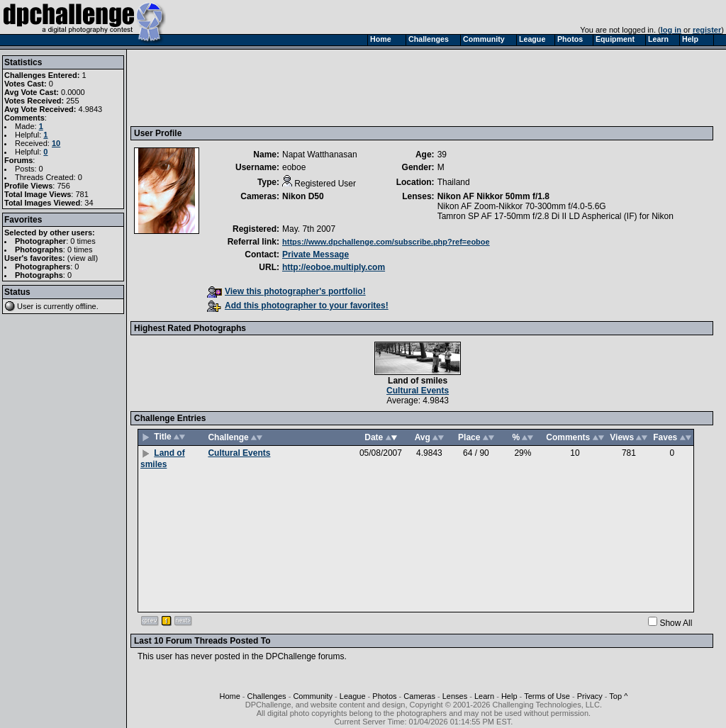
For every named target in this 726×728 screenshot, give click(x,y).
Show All (676, 623)
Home (229, 696)
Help (509, 696)
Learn (484, 696)
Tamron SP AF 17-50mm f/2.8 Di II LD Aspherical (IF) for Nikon (555, 216)
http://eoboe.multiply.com (334, 267)
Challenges (267, 696)
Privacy (590, 696)
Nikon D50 (303, 196)
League (353, 696)
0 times (83, 241)
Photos (384, 696)
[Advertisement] (392, 87)
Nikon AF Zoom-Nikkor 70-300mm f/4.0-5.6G (522, 206)
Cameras (419, 696)
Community (313, 696)
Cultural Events (418, 391)
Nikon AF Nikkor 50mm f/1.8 (493, 196)
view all (83, 258)
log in (671, 30)
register (707, 30)
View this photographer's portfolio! (286, 291)
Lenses (455, 696)
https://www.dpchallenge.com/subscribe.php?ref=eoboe (386, 242)
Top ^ (618, 696)
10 (56, 143)
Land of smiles (418, 381)
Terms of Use (547, 696)
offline (86, 306)
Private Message (315, 254)
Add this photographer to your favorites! (298, 306)
